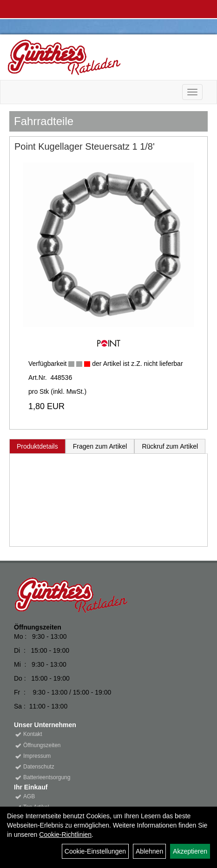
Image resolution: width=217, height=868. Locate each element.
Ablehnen (149, 851)
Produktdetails (37, 446)
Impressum (37, 756)
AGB (29, 796)
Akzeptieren (190, 851)
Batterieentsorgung (47, 777)
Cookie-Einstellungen (95, 851)
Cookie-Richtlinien (65, 835)
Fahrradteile (44, 121)
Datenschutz (39, 767)
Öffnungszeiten (42, 745)
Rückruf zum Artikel (170, 446)
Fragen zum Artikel (100, 446)
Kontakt (33, 734)
